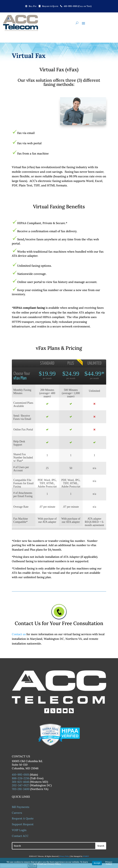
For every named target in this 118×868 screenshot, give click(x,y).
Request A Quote (50, 6)
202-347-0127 (21, 785)
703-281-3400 (21, 789)
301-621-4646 (21, 782)
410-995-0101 (20, 775)
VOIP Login (19, 830)
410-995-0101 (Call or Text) (78, 6)
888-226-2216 (21, 778)
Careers (17, 813)
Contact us (19, 634)
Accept (97, 863)
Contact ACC (20, 836)
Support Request (23, 824)
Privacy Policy (64, 856)
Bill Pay (33, 6)
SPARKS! (86, 856)
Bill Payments (21, 807)
